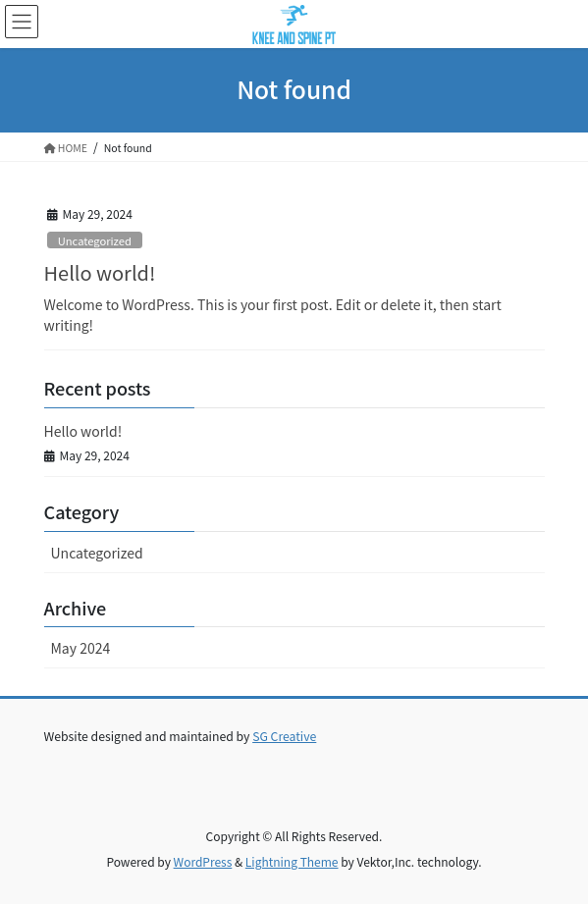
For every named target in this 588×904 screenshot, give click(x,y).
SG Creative (284, 736)
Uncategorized (95, 240)
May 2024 (81, 648)
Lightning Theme (292, 861)
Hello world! (100, 272)
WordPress (203, 861)
